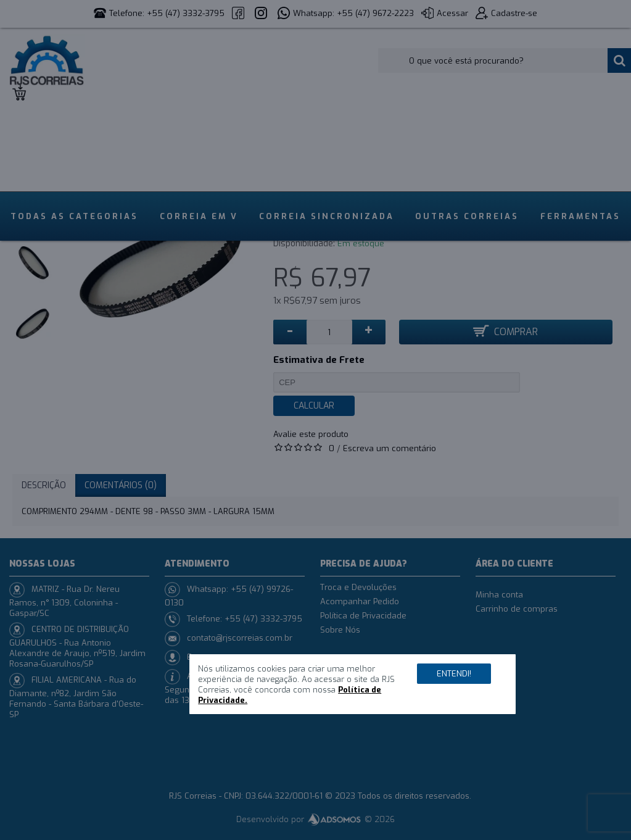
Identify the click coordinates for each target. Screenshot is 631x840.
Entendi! (454, 674)
